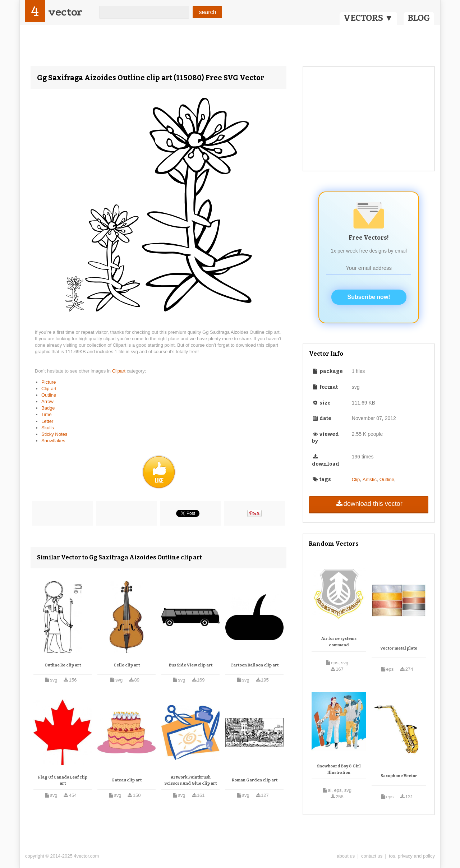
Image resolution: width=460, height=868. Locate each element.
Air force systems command (339, 642)
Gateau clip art (126, 780)
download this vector (369, 504)
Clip (356, 479)
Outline (49, 395)
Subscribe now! (369, 297)
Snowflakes (53, 441)
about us (346, 856)
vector (65, 12)
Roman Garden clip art (255, 780)
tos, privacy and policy (412, 856)
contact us (372, 856)
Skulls (48, 428)
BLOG (419, 18)
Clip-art (49, 389)
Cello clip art (127, 665)
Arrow (47, 401)
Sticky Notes (54, 434)
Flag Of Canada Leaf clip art (63, 781)
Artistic (370, 479)
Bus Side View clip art (191, 665)
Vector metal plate (399, 648)
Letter (47, 421)
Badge (48, 408)
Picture (49, 382)
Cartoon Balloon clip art (254, 665)
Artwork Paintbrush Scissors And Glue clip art (190, 781)
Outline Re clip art (63, 665)
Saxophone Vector (399, 776)
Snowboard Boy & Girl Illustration (339, 769)
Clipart (119, 371)
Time (46, 414)
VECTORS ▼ (368, 18)
